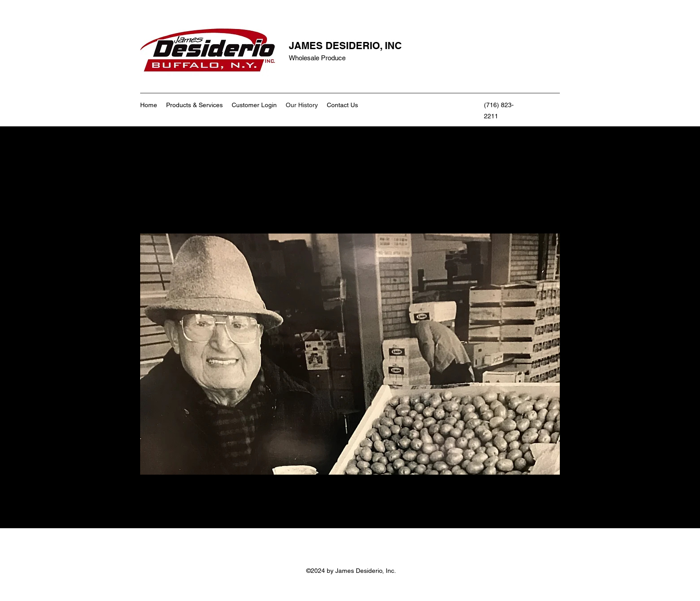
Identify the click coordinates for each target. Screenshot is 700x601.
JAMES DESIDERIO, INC (345, 46)
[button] (350, 354)
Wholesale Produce (317, 58)
